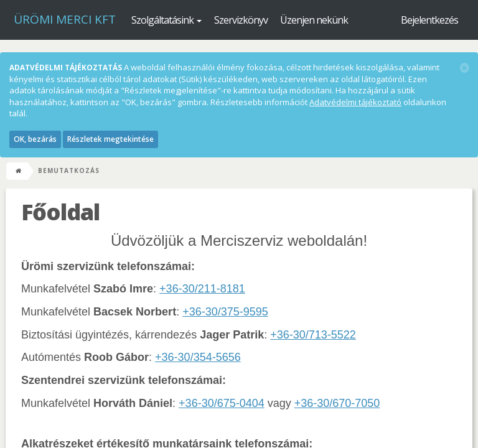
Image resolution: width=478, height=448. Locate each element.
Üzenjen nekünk (314, 20)
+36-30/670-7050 (337, 403)
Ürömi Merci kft (65, 19)
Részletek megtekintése (110, 139)
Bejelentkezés (429, 20)
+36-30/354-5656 (198, 357)
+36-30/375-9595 (225, 312)
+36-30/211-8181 (202, 289)
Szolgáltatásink (166, 20)
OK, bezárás (35, 139)
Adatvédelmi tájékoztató (355, 102)
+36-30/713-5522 (313, 335)
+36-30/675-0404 (222, 403)
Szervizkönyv (241, 20)
